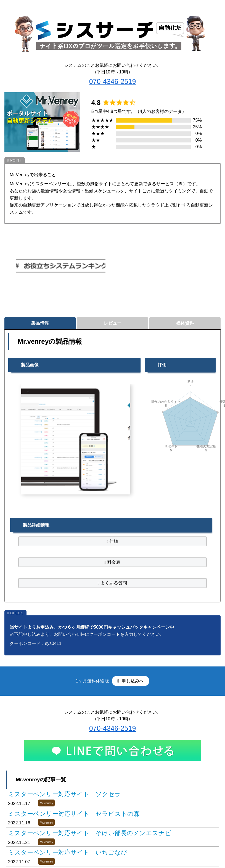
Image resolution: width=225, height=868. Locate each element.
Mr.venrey (46, 803)
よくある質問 (114, 583)
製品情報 (40, 323)
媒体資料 (185, 323)
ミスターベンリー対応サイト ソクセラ (64, 794)
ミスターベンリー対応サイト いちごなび (68, 852)
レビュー (113, 323)
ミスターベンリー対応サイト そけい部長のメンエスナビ (90, 833)
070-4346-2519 (113, 81)
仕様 (114, 541)
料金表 (114, 562)
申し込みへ (132, 681)
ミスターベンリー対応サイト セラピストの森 (74, 814)
